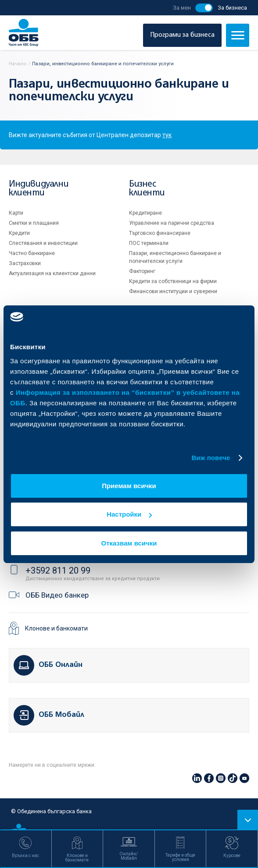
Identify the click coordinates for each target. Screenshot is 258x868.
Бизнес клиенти (147, 189)
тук (167, 135)
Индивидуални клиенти (39, 189)
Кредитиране (145, 213)
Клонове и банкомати (56, 628)
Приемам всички (129, 486)
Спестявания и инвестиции (43, 243)
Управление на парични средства (172, 223)
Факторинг (142, 271)
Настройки (129, 514)
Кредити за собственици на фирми (173, 281)
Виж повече (211, 458)
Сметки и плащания (34, 223)
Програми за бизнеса (182, 35)
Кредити (19, 233)
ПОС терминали (149, 243)
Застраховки (25, 263)
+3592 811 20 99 (58, 570)
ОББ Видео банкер (57, 595)
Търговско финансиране (160, 233)
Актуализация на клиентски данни (52, 273)
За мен (182, 8)
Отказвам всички (129, 543)
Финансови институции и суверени (173, 291)
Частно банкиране (32, 253)
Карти (16, 213)
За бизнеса (232, 8)
